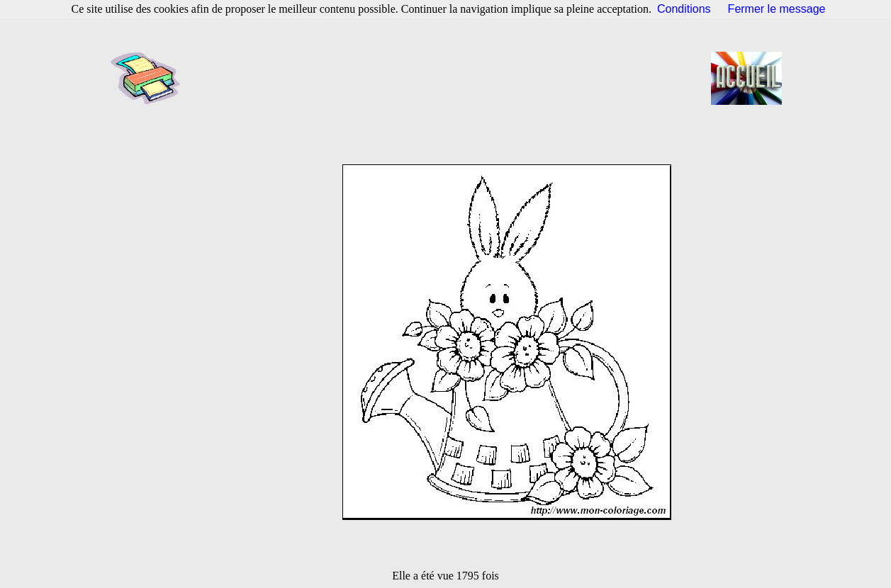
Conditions (684, 9)
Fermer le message (777, 9)
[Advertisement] (450, 78)
